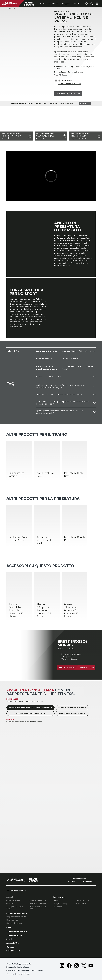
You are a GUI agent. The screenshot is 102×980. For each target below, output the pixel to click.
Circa (9, 928)
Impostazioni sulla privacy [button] (18, 967)
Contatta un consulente (68, 94)
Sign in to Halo (13, 951)
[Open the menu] (97, 4)
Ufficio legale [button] (37, 970)
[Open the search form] (92, 4)
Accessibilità (12, 943)
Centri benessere (13, 900)
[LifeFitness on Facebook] (69, 968)
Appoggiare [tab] (65, 4)
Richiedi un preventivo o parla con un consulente (30, 708)
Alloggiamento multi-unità (15, 908)
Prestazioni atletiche (38, 904)
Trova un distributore (17, 932)
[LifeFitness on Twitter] (84, 968)
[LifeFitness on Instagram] (76, 968)
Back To (11, 9)
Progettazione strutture (16, 917)
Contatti (85, 103)
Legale (10, 939)
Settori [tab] (43, 4)
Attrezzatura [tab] (53, 4)
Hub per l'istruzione (14, 923)
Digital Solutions (82, 900)
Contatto (76, 4)
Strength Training (60, 904)
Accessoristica (58, 907)
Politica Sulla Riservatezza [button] (18, 970)
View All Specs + (61, 75)
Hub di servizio (12, 920)
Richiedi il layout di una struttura (31, 713)
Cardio (55, 900)
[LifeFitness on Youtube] (91, 968)
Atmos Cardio (81, 904)
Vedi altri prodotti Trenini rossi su (76, 667)
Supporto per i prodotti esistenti (72, 708)
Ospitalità (10, 904)
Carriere (10, 947)
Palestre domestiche (38, 900)
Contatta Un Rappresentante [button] (19, 964)
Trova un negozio (15, 935)
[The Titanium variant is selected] (56, 81)
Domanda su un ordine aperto (72, 713)
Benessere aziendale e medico (38, 908)
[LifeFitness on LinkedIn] (62, 968)
